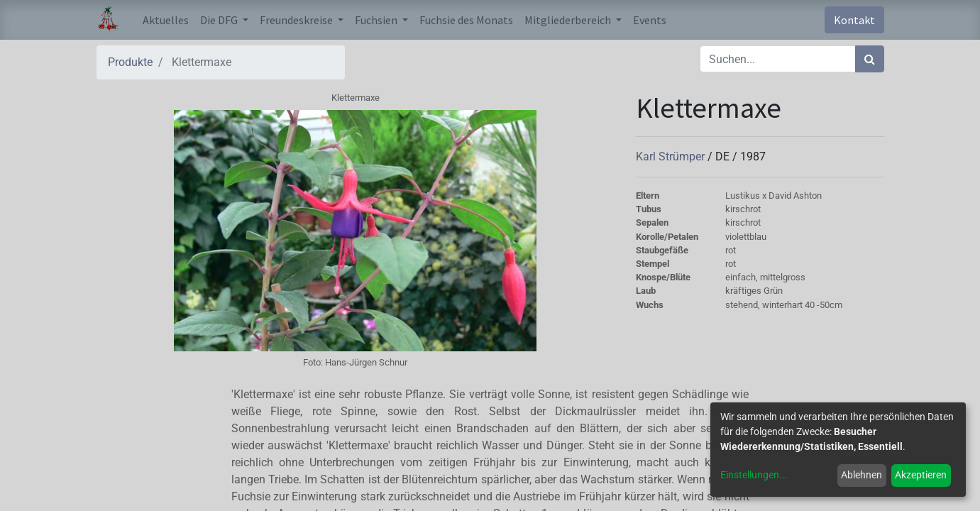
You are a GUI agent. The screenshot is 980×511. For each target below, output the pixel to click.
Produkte (130, 62)
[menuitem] (166, 20)
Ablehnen (861, 475)
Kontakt (854, 20)
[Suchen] (870, 59)
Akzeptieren (921, 475)
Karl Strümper (672, 156)
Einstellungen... (754, 475)
